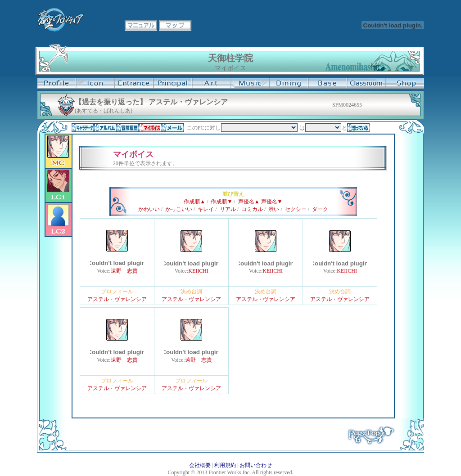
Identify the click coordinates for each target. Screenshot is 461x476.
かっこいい (179, 209)
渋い (274, 209)
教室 (366, 83)
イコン (95, 83)
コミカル (252, 209)
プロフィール (56, 83)
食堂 (289, 83)
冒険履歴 (128, 128)
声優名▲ (249, 202)
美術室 (211, 83)
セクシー (296, 209)
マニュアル (141, 25)
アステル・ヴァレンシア (117, 299)
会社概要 (200, 465)
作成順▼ (221, 202)
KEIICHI (198, 271)
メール (173, 128)
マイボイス (150, 128)
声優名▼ (272, 202)
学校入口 (134, 83)
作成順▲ (194, 202)
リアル (228, 209)
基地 (327, 83)
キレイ (206, 209)
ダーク (320, 209)
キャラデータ (83, 128)
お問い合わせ (256, 465)
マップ (175, 25)
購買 (405, 83)
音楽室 (250, 83)
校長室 (172, 83)
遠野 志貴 (124, 271)
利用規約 (225, 465)
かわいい (149, 209)
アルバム (105, 128)
